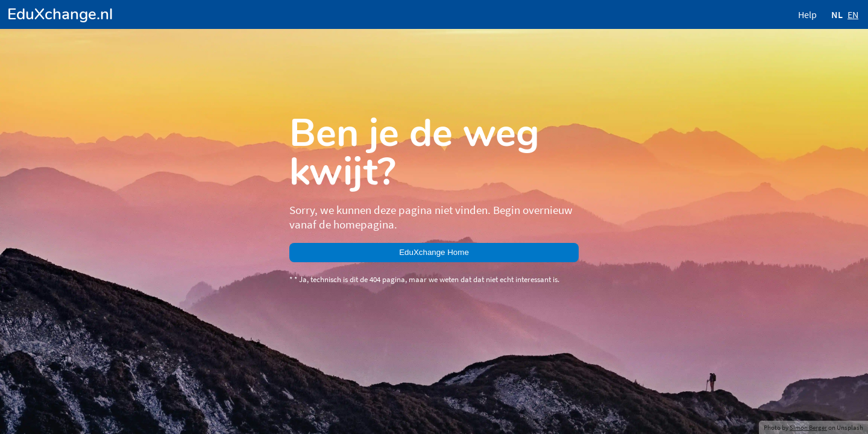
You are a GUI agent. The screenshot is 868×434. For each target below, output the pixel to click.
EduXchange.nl (60, 14)
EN (853, 14)
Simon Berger (808, 427)
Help (807, 14)
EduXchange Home (434, 252)
